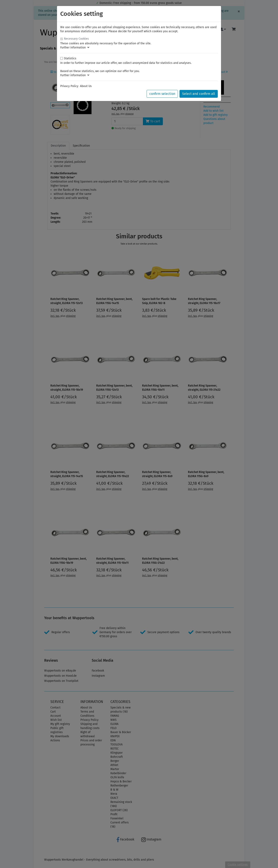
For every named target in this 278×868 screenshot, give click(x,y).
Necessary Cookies (76, 39)
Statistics (70, 58)
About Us (86, 86)
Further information (75, 48)
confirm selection (162, 94)
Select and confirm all (199, 94)
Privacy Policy (69, 86)
